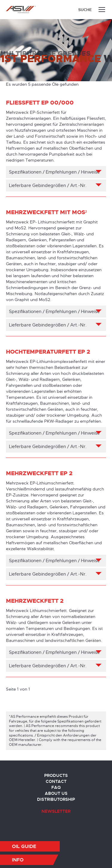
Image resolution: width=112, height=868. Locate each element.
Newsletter (56, 811)
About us (56, 793)
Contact (56, 781)
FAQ (56, 787)
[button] (30, 846)
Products (56, 775)
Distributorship (56, 799)
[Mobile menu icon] (102, 10)
